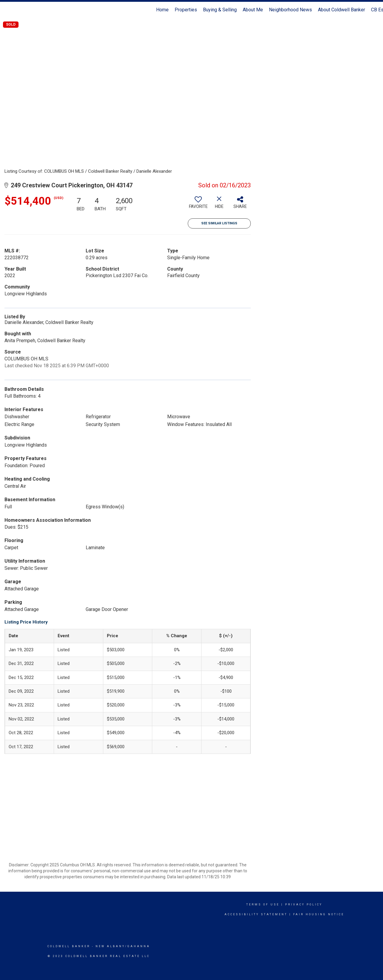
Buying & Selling (220, 10)
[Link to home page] (8, 10)
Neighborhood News (290, 10)
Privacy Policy (304, 905)
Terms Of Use (263, 905)
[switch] (198, 205)
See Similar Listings (219, 223)
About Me (253, 10)
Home (162, 10)
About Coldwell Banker (342, 10)
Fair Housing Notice (319, 914)
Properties (186, 10)
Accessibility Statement (256, 914)
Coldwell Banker (69, 946)
